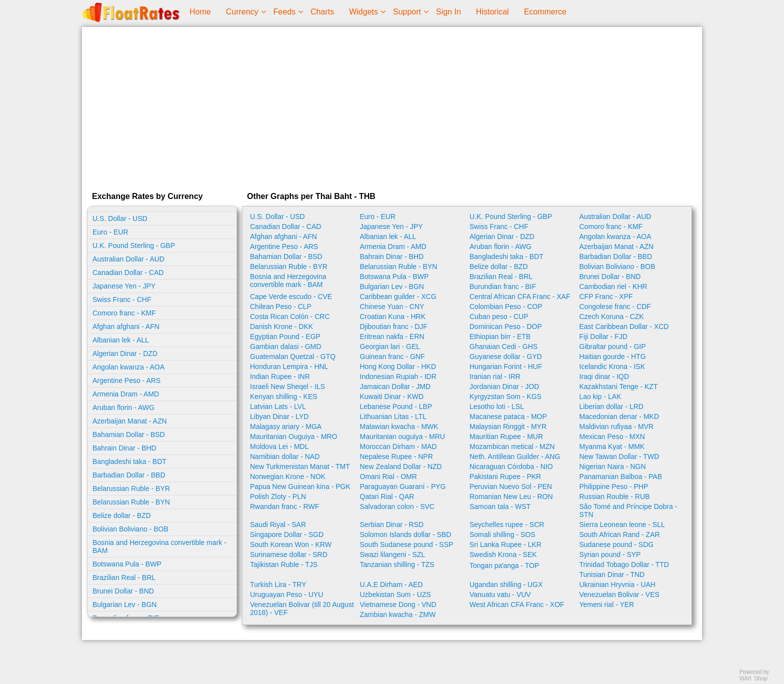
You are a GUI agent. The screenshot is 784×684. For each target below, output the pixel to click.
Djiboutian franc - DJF (394, 326)
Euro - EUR (110, 232)
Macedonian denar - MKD (619, 416)
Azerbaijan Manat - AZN (130, 421)
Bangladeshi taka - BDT (129, 461)
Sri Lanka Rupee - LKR (505, 544)
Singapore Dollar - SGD (287, 534)
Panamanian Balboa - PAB (621, 476)
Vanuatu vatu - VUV (500, 594)
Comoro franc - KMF (124, 313)
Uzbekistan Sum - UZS (395, 594)
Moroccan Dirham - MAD (398, 446)
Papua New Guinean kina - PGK (300, 486)
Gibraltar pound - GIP (613, 346)
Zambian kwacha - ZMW (398, 614)
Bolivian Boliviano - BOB (130, 529)
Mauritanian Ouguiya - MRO (293, 436)
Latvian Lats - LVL (278, 406)
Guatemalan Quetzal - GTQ (293, 356)
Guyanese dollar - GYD (506, 356)
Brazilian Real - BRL (124, 577)
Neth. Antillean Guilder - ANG (515, 456)
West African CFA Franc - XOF (517, 604)
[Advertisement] (392, 107)
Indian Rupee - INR (280, 376)
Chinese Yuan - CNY (392, 306)
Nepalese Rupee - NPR (396, 456)
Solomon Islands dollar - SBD (406, 534)
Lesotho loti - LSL (497, 406)
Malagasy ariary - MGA (286, 426)
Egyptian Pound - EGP (285, 336)
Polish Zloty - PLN (278, 496)
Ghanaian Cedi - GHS (503, 346)
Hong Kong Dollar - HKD (398, 366)
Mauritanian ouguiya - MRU (402, 436)
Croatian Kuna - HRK (393, 316)
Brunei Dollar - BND (123, 591)
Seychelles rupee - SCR (507, 524)
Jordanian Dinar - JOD (504, 386)
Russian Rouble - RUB (615, 496)
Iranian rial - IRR (495, 376)
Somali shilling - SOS (502, 534)
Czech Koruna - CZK (612, 316)
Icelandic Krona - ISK (612, 366)
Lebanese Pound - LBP (396, 406)
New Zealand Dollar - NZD (401, 466)
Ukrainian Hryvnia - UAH (617, 584)
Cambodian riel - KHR (613, 286)
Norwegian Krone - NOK (288, 476)
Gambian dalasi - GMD (285, 346)
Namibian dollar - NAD (285, 456)
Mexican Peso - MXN (612, 436)
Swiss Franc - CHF (122, 299)
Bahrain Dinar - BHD (124, 448)
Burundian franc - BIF (503, 286)
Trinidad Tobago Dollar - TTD (624, 564)
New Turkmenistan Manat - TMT (300, 466)
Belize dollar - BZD (122, 515)
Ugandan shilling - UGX (506, 584)
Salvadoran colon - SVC (397, 506)
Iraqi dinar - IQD (604, 376)
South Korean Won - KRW (291, 544)
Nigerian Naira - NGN (613, 466)
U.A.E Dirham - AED (391, 584)
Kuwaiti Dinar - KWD (392, 396)
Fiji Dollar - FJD (603, 336)
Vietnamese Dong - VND (398, 604)
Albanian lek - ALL (121, 340)
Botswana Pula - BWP (127, 564)
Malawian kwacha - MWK (399, 426)
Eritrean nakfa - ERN (392, 336)
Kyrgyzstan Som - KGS (505, 396)
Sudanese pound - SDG (617, 544)
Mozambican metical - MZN (512, 446)
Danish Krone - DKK (281, 326)
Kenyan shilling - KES (284, 396)
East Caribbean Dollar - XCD (624, 326)
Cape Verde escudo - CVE (291, 296)
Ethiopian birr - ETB (500, 336)
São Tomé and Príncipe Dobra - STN (628, 510)
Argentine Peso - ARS (126, 380)
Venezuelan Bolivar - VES (619, 594)
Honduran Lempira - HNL (289, 366)
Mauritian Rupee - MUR (506, 436)
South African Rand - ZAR (620, 534)
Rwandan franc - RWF (284, 506)
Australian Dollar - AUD (128, 259)
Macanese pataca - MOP (508, 416)
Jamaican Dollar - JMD (395, 386)
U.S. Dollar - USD (120, 218)
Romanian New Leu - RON (511, 496)
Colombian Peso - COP (506, 306)
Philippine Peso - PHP (614, 486)
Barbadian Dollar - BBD (129, 475)
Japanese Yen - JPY (124, 286)
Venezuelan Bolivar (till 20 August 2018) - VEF (302, 608)
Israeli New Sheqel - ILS (287, 386)
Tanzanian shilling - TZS (397, 564)
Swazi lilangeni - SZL (393, 554)
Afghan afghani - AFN (126, 326)
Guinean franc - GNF (392, 356)
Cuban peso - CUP (499, 316)
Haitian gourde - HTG (613, 356)
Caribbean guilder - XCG (398, 296)
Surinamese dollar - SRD (289, 554)
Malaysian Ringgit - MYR (508, 426)
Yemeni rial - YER (607, 604)
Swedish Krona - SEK (503, 554)
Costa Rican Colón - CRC (290, 316)
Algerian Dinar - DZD (125, 353)
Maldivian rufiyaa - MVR (617, 426)
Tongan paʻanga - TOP (504, 565)
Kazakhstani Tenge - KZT (619, 386)
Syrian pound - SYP (610, 554)
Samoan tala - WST (500, 506)
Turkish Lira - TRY (278, 584)
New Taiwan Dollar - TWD (619, 456)
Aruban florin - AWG (123, 407)
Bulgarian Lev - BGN (124, 604)
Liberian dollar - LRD (611, 406)
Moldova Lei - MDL (279, 446)
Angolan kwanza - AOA (128, 367)
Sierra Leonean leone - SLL (622, 524)
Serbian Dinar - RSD (392, 524)
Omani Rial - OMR (388, 476)
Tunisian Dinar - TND (612, 574)
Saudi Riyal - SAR (278, 524)
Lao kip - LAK (600, 396)
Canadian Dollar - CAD (128, 272)
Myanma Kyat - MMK (612, 446)
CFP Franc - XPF (606, 296)
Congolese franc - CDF (615, 306)
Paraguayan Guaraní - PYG (403, 486)
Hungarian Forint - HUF (506, 366)
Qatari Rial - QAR (387, 496)
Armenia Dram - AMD (126, 394)
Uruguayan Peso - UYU (286, 594)
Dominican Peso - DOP (506, 326)
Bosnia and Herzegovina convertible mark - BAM (159, 546)
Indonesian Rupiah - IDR (398, 376)
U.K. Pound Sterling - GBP (134, 245)
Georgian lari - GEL (390, 346)
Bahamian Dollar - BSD (129, 434)
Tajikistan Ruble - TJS (284, 564)
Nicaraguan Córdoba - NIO (511, 466)
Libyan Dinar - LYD (279, 416)
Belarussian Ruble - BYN (131, 502)
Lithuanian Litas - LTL (393, 416)
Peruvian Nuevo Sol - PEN (511, 486)
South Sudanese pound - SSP (407, 544)
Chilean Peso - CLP (281, 306)
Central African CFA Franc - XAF (520, 296)
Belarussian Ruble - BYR (131, 488)
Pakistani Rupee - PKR (505, 476)
